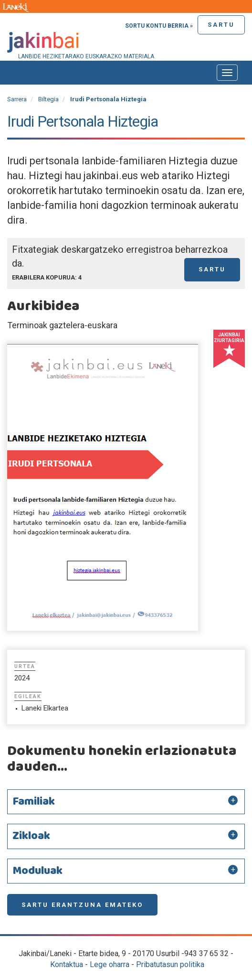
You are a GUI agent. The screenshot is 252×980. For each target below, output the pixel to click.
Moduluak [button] (37, 871)
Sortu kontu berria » (159, 26)
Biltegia (48, 99)
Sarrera (17, 99)
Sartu (221, 25)
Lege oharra (110, 964)
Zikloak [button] (31, 836)
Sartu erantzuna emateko (82, 905)
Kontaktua (67, 964)
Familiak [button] (34, 802)
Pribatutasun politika (170, 964)
